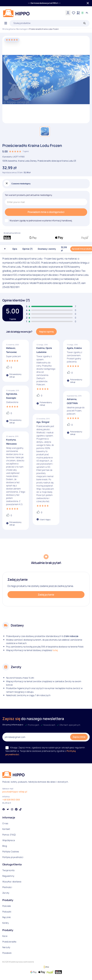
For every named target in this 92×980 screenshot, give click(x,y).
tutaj (55, 650)
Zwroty (6, 893)
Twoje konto (8, 870)
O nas (5, 823)
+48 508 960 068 (11, 800)
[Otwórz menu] (6, 23)
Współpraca (9, 840)
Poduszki (7, 912)
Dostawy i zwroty (47, 249)
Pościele (7, 906)
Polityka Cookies (11, 851)
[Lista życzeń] (74, 13)
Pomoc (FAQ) (9, 835)
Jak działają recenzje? (19, 332)
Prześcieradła (9, 942)
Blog (5, 846)
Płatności (7, 887)
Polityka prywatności (13, 857)
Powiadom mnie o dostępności (46, 212)
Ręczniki (7, 917)
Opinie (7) (27, 249)
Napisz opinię (46, 332)
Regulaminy (8, 876)
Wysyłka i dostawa (12, 882)
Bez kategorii (22, 29)
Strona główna (9, 29)
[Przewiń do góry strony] (5, 249)
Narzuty (6, 947)
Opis (15, 249)
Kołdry (6, 923)
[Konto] (68, 13)
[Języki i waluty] (87, 13)
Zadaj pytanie (46, 595)
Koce (5, 936)
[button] (45, 131)
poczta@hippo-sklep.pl (15, 792)
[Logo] (16, 13)
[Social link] (4, 810)
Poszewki (7, 953)
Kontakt (6, 829)
